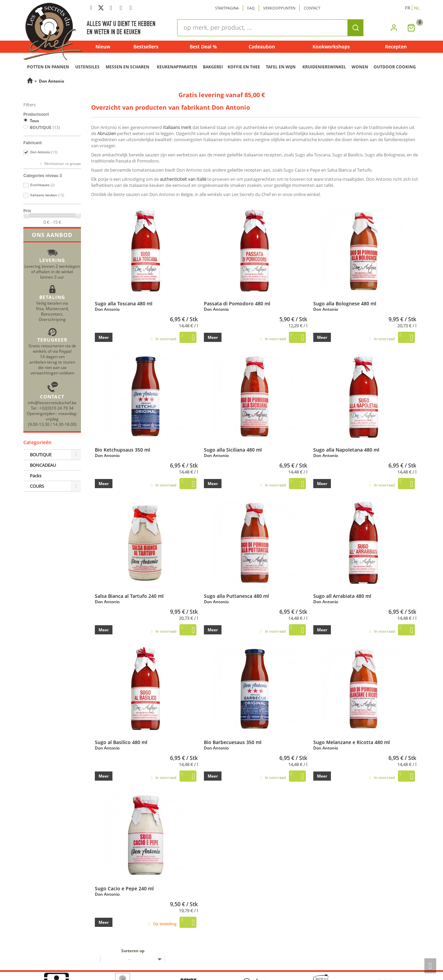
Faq (251, 8)
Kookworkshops (331, 47)
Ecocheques (42, 185)
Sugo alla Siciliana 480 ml (233, 450)
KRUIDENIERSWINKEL (324, 67)
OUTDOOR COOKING (395, 67)
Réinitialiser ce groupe (62, 164)
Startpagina (227, 8)
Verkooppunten (279, 8)
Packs (36, 476)
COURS (37, 486)
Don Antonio (44, 152)
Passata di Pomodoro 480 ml (237, 303)
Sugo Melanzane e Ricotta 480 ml (352, 742)
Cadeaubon (262, 47)
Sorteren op (133, 951)
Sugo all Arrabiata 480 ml (342, 596)
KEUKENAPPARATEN (177, 67)
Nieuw (103, 47)
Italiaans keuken (47, 195)
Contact (312, 8)
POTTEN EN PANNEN (48, 67)
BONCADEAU (43, 465)
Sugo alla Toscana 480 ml (124, 303)
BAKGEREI (213, 67)
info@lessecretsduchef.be (52, 402)
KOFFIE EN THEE (244, 67)
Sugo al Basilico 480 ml (121, 742)
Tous (34, 121)
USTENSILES (87, 67)
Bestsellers (146, 47)
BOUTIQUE (45, 127)
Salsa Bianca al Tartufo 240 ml (129, 596)
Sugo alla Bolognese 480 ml (345, 303)
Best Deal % (203, 47)
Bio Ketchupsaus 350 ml (122, 450)
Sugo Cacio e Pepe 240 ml (124, 888)
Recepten (396, 47)
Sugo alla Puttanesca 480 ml (236, 596)
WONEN (360, 67)
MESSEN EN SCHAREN (128, 67)
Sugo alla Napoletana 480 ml (346, 450)
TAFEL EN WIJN (281, 67)
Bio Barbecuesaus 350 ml (233, 742)
